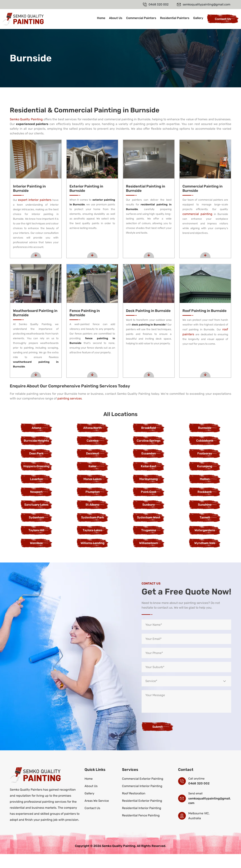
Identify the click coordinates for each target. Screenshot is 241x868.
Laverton (36, 493)
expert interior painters (40, 200)
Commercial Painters (141, 18)
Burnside (205, 442)
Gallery (198, 18)
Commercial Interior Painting (142, 800)
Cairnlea (93, 455)
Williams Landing (93, 557)
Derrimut (93, 467)
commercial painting (200, 219)
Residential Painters (175, 18)
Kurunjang (205, 480)
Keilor (93, 480)
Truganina (149, 544)
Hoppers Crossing (36, 480)
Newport (36, 506)
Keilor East (149, 480)
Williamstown (149, 557)
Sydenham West (149, 531)
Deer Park (36, 467)
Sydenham (36, 531)
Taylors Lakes (93, 544)
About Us (116, 18)
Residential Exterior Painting (142, 815)
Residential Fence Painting (141, 829)
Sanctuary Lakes (36, 519)
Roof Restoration (134, 807)
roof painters (213, 343)
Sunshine (205, 519)
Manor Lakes (93, 493)
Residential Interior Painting (142, 822)
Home (101, 18)
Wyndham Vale (205, 557)
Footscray (205, 467)
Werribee (36, 557)
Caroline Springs (149, 455)
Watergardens (205, 544)
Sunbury (149, 519)
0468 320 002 (199, 797)
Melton (205, 493)
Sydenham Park (93, 531)
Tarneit (205, 531)
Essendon (149, 467)
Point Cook (149, 506)
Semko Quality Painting (26, 119)
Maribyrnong (149, 493)
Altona (36, 442)
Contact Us (223, 19)
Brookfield (149, 442)
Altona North (92, 442)
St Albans (92, 519)
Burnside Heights (36, 455)
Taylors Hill (36, 544)
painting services (70, 412)
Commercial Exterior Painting (143, 793)
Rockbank (205, 506)
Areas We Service (97, 815)
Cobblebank (205, 455)
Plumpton (93, 506)
